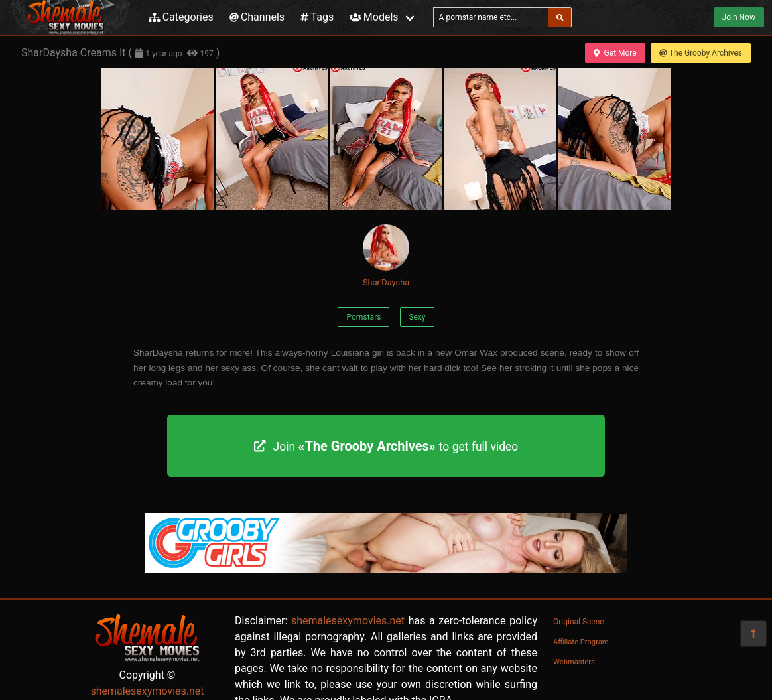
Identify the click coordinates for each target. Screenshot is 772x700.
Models (374, 17)
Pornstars (363, 317)
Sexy (417, 317)
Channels (257, 17)
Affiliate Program (581, 642)
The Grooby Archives (701, 53)
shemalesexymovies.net (147, 691)
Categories (181, 17)
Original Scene (579, 622)
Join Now (739, 17)
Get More (615, 53)
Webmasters (574, 662)
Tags (317, 17)
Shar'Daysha (386, 256)
